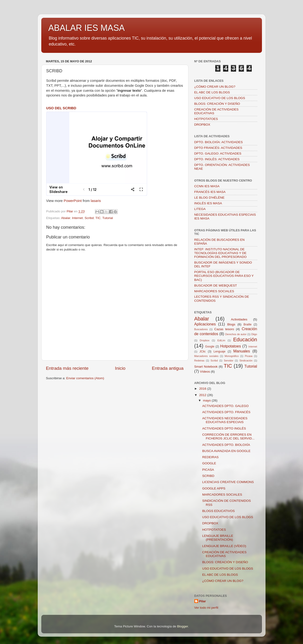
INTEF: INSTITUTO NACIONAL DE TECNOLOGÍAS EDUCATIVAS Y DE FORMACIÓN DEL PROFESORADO (221, 253)
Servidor (228, 361)
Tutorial (108, 218)
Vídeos (205, 372)
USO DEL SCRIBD (61, 108)
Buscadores (201, 329)
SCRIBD (208, 476)
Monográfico (232, 356)
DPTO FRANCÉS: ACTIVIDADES (218, 148)
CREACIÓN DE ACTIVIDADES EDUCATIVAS (224, 554)
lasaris (96, 201)
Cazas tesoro (224, 329)
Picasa (249, 356)
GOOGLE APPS (214, 488)
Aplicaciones (205, 324)
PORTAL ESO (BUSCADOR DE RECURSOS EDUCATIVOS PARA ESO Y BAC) (224, 276)
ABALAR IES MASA (87, 28)
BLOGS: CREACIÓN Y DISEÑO (217, 104)
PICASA (208, 470)
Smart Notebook (206, 367)
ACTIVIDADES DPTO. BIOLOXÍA (226, 445)
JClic (203, 352)
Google (210, 347)
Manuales (242, 351)
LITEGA (200, 209)
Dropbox (205, 340)
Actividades (239, 319)
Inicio (120, 368)
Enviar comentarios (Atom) (85, 378)
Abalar (66, 218)
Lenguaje (219, 352)
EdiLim (221, 340)
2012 (203, 395)
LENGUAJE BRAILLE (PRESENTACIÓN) (218, 538)
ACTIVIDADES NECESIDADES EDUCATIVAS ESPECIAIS (225, 420)
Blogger (182, 626)
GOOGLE (209, 463)
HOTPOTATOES (206, 119)
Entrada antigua (168, 368)
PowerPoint (73, 201)
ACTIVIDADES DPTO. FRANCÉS (226, 412)
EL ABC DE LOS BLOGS (212, 92)
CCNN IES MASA (207, 186)
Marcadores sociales (206, 356)
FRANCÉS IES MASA (210, 192)
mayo (207, 400)
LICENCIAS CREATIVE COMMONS (228, 482)
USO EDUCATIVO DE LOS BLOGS (220, 98)
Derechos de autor (236, 334)
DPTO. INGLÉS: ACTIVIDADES (217, 159)
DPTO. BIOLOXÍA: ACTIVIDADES (219, 142)
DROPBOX (202, 125)
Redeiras (199, 361)
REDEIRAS (210, 457)
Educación (245, 340)
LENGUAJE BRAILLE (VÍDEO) (224, 546)
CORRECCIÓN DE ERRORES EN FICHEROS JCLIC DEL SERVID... (228, 436)
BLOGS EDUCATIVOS (218, 511)
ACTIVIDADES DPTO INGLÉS (224, 428)
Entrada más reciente (67, 368)
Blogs (231, 324)
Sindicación (246, 361)
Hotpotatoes (231, 346)
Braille (247, 324)
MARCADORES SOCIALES (214, 291)
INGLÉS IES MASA (208, 203)
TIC (98, 218)
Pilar (203, 601)
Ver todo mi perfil (206, 608)
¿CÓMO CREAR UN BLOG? (215, 87)
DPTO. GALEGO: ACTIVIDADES (218, 153)
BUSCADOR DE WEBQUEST (216, 285)
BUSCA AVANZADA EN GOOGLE (226, 451)
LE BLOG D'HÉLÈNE (210, 198)
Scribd (89, 218)
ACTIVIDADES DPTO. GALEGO (225, 406)
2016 (203, 389)
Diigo (254, 334)
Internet (77, 218)
